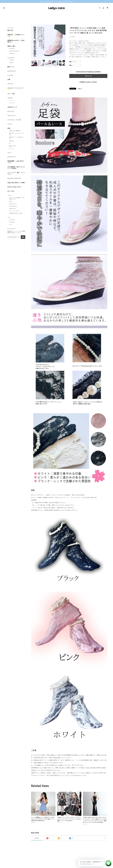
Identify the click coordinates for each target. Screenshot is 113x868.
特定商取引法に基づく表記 (16, 213)
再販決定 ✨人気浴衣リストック (16, 35)
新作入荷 (10, 30)
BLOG (11, 201)
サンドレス (11, 111)
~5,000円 (11, 60)
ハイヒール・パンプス (14, 120)
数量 (70, 65)
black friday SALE (14, 187)
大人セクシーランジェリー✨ (16, 89)
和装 (9, 128)
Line (11, 224)
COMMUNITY (13, 204)
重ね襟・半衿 (12, 146)
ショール (11, 148)
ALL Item (11, 191)
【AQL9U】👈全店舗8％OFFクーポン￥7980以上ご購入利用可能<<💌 (56, 1)
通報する (80, 89)
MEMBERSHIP (13, 206)
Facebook (12, 222)
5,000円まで (12, 49)
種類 (70, 62)
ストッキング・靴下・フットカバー (16, 173)
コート (10, 153)
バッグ (10, 124)
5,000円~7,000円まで (14, 51)
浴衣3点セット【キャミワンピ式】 (16, 134)
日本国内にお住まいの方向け (88, 82)
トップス (10, 75)
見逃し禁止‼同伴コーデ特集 (16, 183)
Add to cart (88, 76)
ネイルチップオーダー (14, 178)
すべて (37, 838)
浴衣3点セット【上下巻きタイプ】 (16, 138)
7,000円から (12, 53)
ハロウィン (12, 100)
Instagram (12, 220)
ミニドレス (11, 58)
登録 (23, 237)
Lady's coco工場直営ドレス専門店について (17, 198)
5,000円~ (11, 63)
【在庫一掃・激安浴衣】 (15, 131)
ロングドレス (12, 71)
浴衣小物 (11, 141)
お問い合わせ (13, 209)
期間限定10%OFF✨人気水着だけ (16, 41)
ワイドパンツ (12, 116)
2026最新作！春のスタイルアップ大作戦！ (16, 168)
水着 (9, 80)
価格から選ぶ (12, 46)
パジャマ (10, 84)
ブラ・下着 (11, 94)
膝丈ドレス (11, 67)
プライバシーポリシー (15, 211)
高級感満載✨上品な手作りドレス (16, 162)
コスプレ (10, 98)
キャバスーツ (12, 157)
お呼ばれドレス (12, 107)
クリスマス (12, 103)
